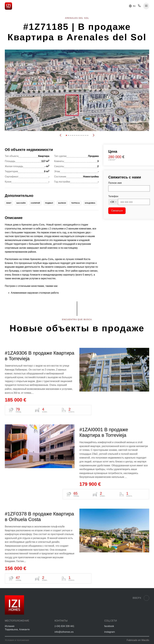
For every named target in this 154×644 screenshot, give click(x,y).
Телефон (113, 196)
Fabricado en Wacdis (138, 640)
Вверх (141, 598)
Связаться (117, 211)
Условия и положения (17, 640)
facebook (109, 626)
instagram (109, 632)
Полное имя (115, 183)
